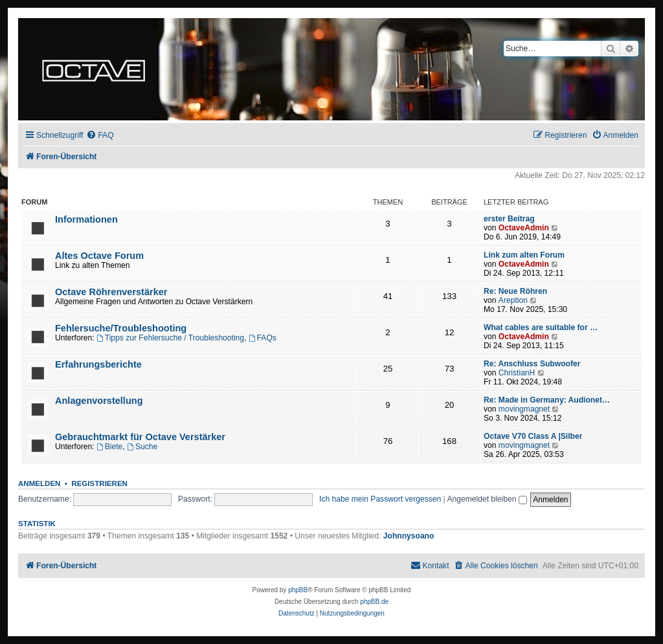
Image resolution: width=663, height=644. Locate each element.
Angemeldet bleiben (487, 499)
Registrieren (99, 483)
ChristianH (517, 373)
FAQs (263, 338)
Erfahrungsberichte (98, 364)
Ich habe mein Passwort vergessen (380, 499)
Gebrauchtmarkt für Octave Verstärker (140, 437)
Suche (142, 447)
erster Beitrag (509, 219)
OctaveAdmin (524, 228)
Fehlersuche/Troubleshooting (121, 328)
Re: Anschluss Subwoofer (532, 364)
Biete (109, 447)
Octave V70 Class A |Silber (533, 436)
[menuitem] (100, 136)
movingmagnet (524, 409)
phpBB (298, 590)
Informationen (86, 219)
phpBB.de (374, 602)
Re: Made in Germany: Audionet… (547, 400)
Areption (513, 300)
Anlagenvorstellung (99, 401)
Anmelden (39, 483)
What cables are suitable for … (541, 328)
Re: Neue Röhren (515, 291)
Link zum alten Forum (524, 255)
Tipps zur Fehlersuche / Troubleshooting (170, 338)
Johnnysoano (409, 536)
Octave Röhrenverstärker (111, 292)
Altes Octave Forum (99, 256)
